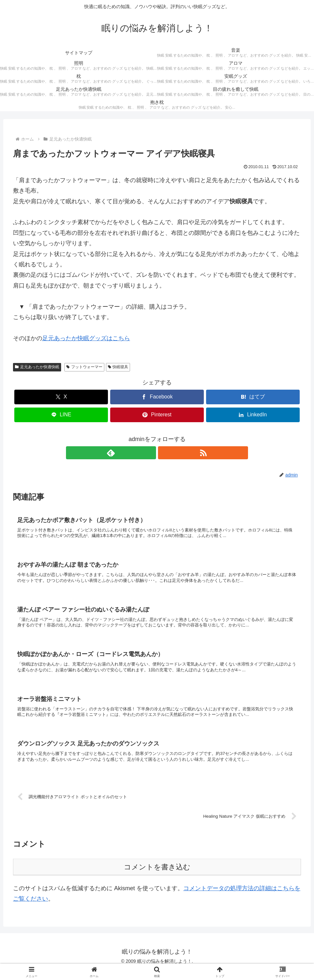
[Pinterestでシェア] (157, 415)
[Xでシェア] (61, 397)
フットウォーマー (84, 367)
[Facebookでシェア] (157, 397)
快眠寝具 (118, 367)
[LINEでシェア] (61, 415)
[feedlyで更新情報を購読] (150, 453)
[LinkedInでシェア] (253, 415)
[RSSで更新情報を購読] (164, 453)
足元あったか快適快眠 (37, 367)
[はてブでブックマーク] (253, 397)
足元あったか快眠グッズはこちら (86, 338)
